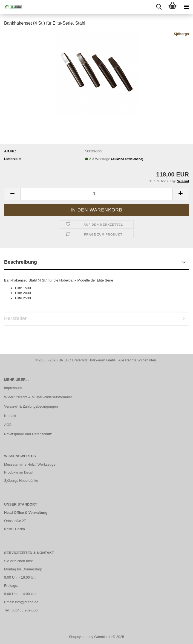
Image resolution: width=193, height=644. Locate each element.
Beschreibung (21, 262)
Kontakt (10, 416)
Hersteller (15, 318)
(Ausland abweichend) (127, 159)
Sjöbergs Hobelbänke (21, 481)
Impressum (13, 388)
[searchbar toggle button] (159, 7)
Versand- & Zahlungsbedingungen (31, 406)
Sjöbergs (181, 34)
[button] (12, 194)
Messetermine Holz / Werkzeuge (30, 464)
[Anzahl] (96, 194)
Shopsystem (79, 637)
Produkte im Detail (19, 472)
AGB (8, 425)
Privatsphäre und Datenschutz (28, 434)
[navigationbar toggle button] (186, 7)
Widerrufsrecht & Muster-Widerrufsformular (38, 397)
